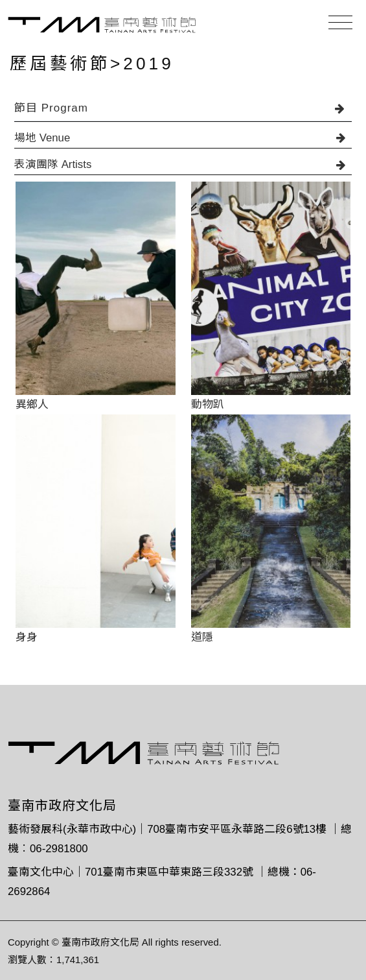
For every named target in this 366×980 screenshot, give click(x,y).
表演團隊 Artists (183, 164)
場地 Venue (183, 138)
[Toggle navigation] (340, 23)
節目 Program (183, 108)
